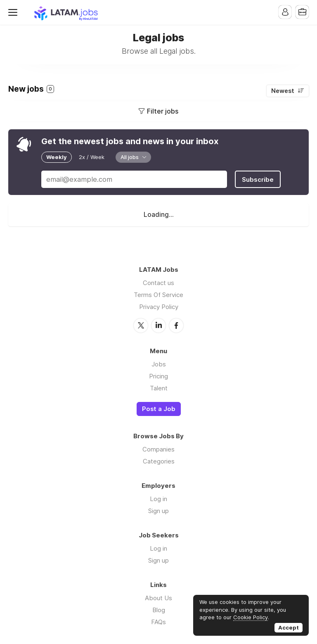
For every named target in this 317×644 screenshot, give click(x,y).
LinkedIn (158, 325)
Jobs (159, 363)
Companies (158, 449)
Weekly (57, 157)
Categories (159, 461)
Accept (289, 627)
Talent (159, 387)
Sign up (158, 510)
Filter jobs (163, 111)
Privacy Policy (159, 306)
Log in (158, 498)
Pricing (158, 375)
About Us (158, 598)
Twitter (141, 325)
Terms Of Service (158, 294)
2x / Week (92, 157)
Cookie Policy (251, 617)
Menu (14, 12)
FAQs (158, 621)
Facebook (176, 325)
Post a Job (159, 408)
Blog (159, 610)
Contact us (158, 282)
